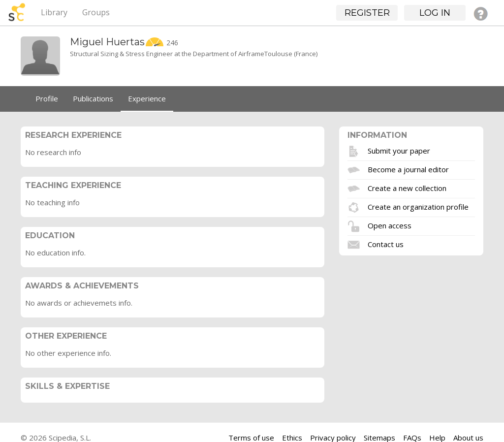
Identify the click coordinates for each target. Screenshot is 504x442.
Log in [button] (435, 13)
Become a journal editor (408, 169)
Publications (93, 98)
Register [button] (367, 13)
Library (54, 12)
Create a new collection (407, 188)
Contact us (386, 244)
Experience (147, 98)
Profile (47, 98)
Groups (96, 12)
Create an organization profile (418, 206)
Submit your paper (399, 150)
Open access (390, 225)
